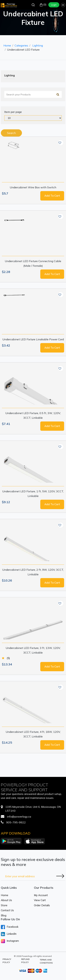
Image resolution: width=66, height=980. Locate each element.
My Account (41, 895)
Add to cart (52, 196)
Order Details (42, 905)
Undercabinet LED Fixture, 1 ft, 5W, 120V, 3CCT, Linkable (33, 494)
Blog (4, 915)
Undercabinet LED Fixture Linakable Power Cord (33, 339)
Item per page (13, 112)
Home (7, 45)
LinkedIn (9, 934)
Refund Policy (25, 961)
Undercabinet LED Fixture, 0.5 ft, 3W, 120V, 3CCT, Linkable (33, 415)
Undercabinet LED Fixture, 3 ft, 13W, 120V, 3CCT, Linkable (33, 650)
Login (54, 5)
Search (11, 133)
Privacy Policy (7, 961)
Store (4, 905)
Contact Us (7, 910)
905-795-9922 (16, 822)
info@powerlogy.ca (19, 817)
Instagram (10, 941)
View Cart (40, 900)
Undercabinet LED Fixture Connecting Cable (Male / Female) (33, 263)
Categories (21, 45)
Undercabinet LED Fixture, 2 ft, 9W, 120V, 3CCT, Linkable (33, 572)
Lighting (38, 45)
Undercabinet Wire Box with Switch (33, 187)
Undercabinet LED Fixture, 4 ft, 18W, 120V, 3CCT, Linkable (33, 734)
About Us (6, 900)
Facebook (10, 927)
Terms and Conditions (46, 961)
